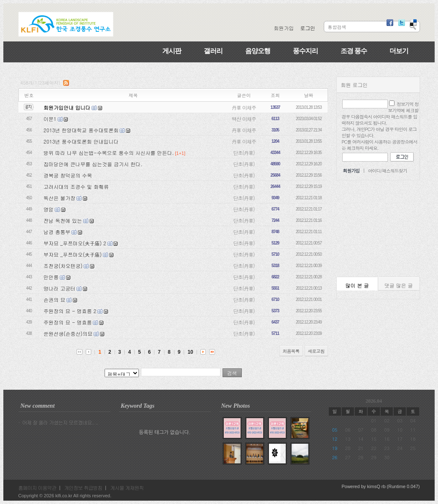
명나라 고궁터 (59, 288)
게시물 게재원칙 (127, 487)
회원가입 (284, 28)
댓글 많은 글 (399, 285)
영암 (49, 209)
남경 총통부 (57, 232)
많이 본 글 (357, 285)
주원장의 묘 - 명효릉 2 (70, 311)
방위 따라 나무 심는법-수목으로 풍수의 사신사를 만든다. (109, 153)
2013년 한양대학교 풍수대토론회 (81, 130)
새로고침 (316, 351)
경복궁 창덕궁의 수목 (68, 175)
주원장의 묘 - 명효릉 (68, 322)
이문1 (50, 119)
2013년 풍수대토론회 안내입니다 (81, 141)
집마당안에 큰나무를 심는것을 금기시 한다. (93, 164)
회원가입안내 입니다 (67, 107)
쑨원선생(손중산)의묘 (68, 333)
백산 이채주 (244, 119)
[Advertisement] (378, 229)
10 (190, 352)
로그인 (308, 28)
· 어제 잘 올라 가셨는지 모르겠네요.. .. (58, 422)
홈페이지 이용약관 (37, 487)
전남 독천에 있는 (63, 220)
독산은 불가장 (59, 198)
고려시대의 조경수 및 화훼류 (76, 186)
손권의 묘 (54, 300)
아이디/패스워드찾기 (387, 171)
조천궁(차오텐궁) (63, 266)
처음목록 (291, 351)
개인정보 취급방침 (83, 487)
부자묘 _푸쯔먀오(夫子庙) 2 (75, 243)
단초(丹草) (244, 153)
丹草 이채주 (244, 107)
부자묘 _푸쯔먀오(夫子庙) (73, 254)
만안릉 (51, 277)
